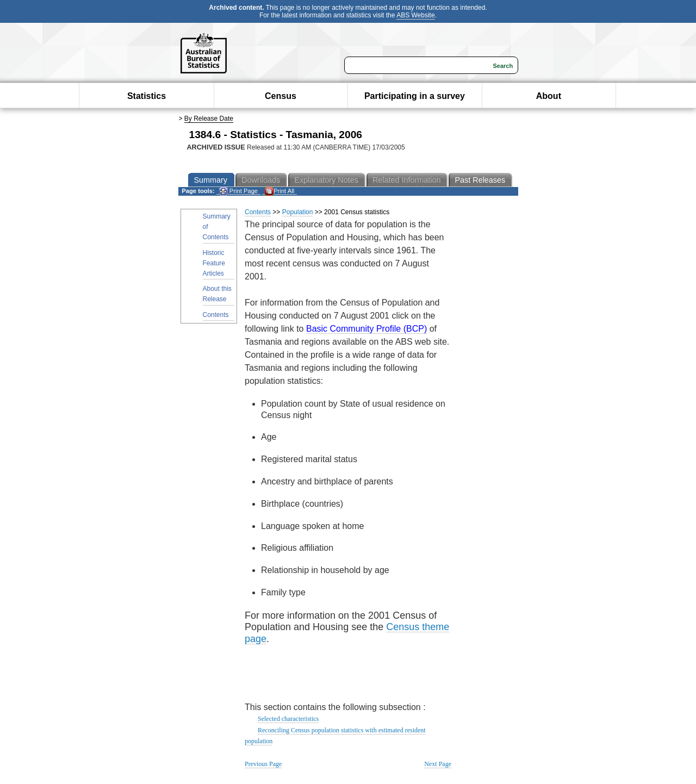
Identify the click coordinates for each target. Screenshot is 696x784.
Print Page (238, 191)
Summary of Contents (217, 227)
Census (281, 96)
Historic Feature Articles (214, 263)
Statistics (147, 96)
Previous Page (263, 764)
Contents (216, 315)
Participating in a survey (415, 96)
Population (298, 212)
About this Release (217, 294)
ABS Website (415, 15)
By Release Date (209, 119)
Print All (279, 191)
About (549, 96)
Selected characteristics (288, 719)
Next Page (438, 764)
